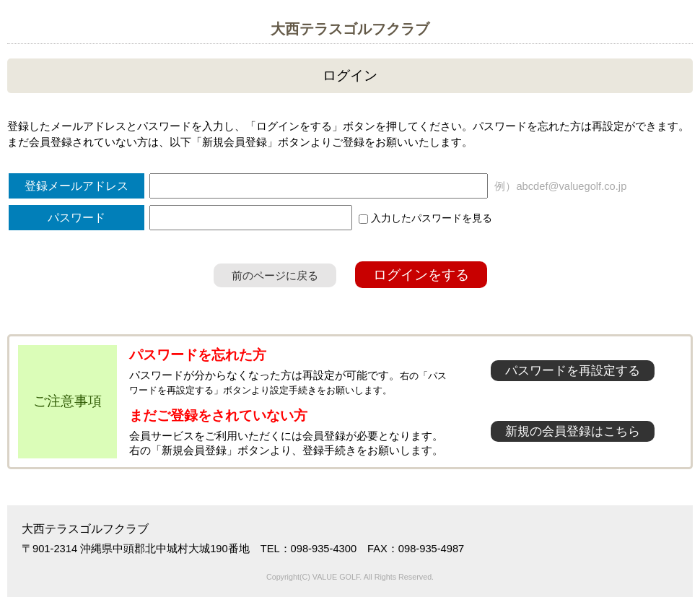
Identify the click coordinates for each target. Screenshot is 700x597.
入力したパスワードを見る (425, 218)
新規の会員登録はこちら (573, 431)
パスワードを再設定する (573, 371)
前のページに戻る (275, 275)
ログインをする (421, 275)
